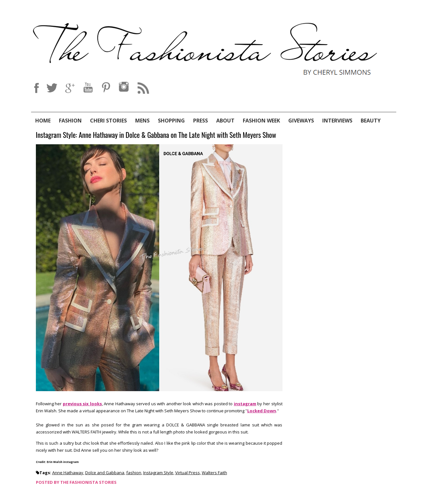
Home (43, 121)
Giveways (301, 121)
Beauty (371, 121)
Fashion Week (261, 121)
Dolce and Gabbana (105, 473)
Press (201, 121)
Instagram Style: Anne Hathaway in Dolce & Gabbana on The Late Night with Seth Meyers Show (156, 135)
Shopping (171, 121)
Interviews (337, 121)
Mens (142, 121)
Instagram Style (158, 473)
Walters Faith (214, 473)
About (225, 121)
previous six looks (82, 404)
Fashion (70, 121)
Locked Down (262, 411)
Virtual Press (188, 473)
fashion (134, 473)
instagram (245, 404)
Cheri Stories (108, 121)
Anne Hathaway (68, 473)
